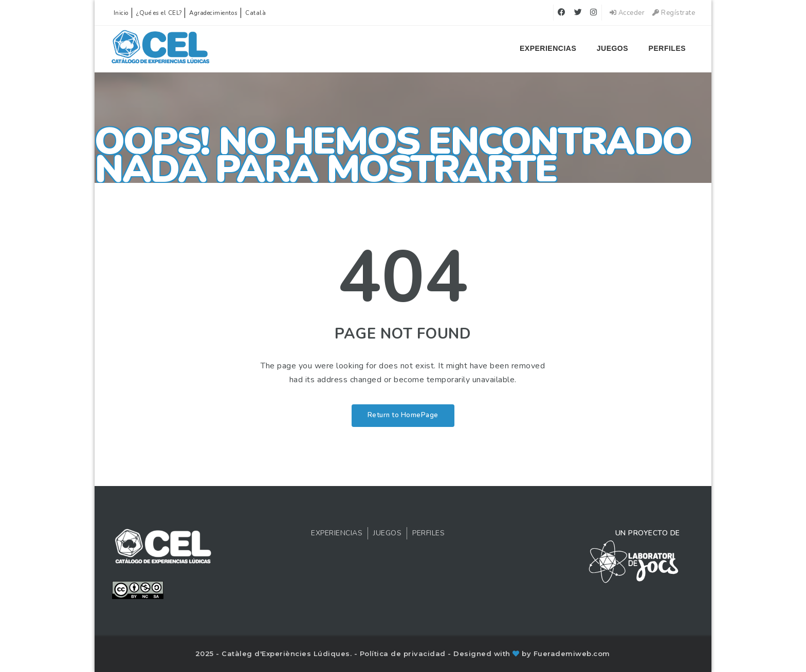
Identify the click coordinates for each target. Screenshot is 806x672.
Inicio (121, 13)
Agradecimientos (214, 13)
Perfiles (667, 48)
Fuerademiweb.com (572, 654)
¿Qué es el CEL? (159, 13)
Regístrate (674, 13)
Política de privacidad (404, 654)
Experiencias (548, 48)
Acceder (627, 13)
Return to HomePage (403, 415)
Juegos (612, 48)
